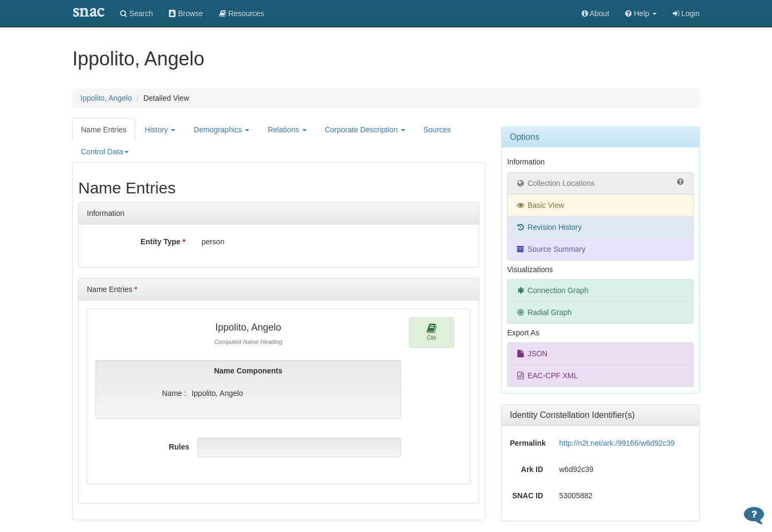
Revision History (549, 227)
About (596, 13)
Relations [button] (287, 130)
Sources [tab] (437, 130)
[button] (641, 13)
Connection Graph (552, 290)
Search (136, 13)
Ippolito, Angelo (106, 98)
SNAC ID (528, 496)
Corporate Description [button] (365, 130)
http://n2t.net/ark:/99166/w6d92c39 (617, 443)
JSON (532, 354)
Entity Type (163, 242)
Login (686, 13)
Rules (179, 447)
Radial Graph (544, 312)
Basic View (540, 205)
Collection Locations (600, 183)
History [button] (160, 130)
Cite (432, 332)
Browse (186, 13)
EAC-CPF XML (547, 376)
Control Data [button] (105, 152)
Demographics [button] (221, 130)
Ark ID (532, 469)
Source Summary (551, 249)
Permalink (528, 443)
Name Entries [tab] (104, 130)
